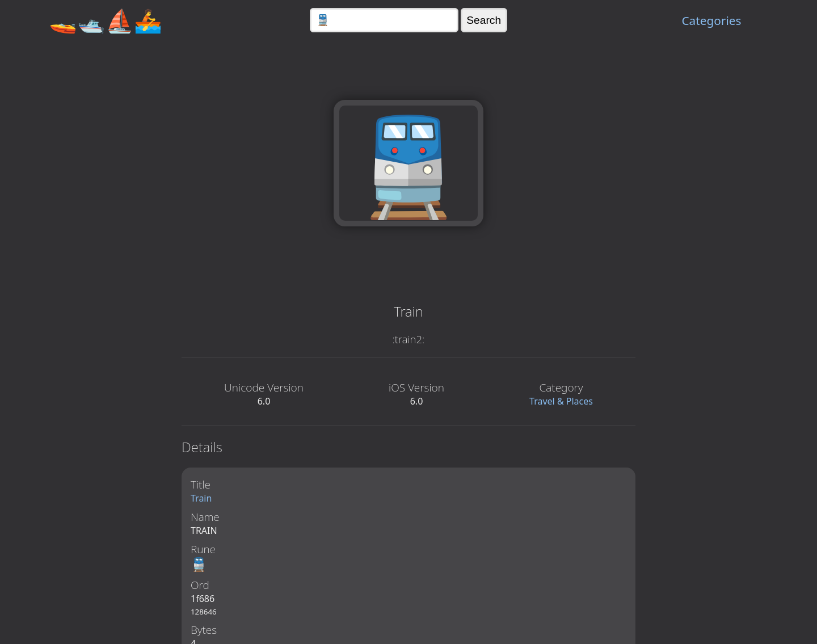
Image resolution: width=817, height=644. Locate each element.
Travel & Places (561, 401)
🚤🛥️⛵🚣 (106, 20)
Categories (711, 20)
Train (201, 498)
